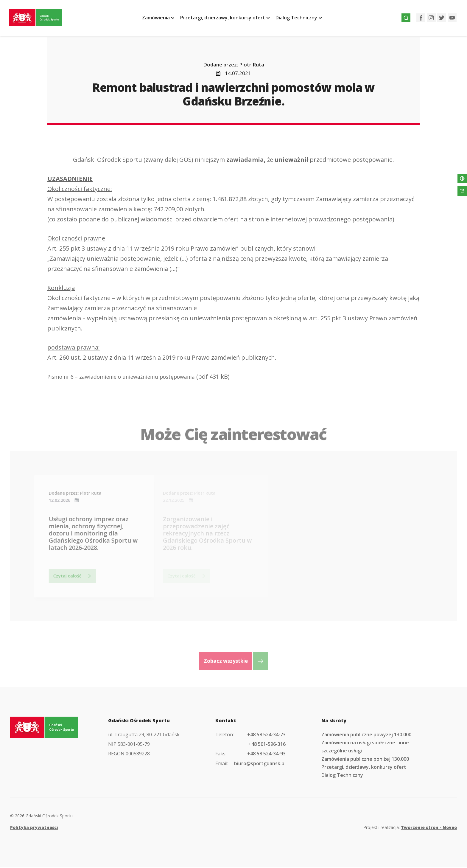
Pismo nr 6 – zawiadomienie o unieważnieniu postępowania (131, 378)
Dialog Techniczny (300, 19)
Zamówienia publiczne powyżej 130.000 (366, 736)
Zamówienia (159, 19)
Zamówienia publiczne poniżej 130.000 (365, 760)
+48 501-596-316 (267, 745)
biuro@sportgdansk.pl (260, 765)
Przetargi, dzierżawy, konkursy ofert (226, 19)
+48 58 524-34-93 (266, 755)
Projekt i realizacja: (410, 829)
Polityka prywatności (34, 829)
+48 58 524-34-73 (266, 736)
